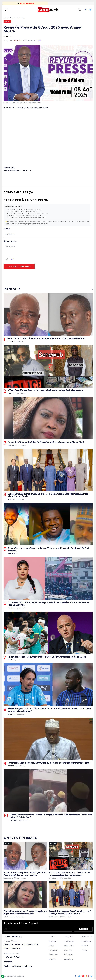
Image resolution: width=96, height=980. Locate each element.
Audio (17, 18)
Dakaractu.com (69, 959)
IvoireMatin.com (87, 941)
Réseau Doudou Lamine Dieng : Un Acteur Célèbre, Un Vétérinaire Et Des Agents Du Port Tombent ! (48, 549)
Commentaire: (47, 251)
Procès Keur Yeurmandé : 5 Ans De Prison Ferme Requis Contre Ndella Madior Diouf (46, 442)
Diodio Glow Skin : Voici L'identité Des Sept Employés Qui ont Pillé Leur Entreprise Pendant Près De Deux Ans (49, 604)
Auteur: (47, 233)
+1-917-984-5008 (11, 957)
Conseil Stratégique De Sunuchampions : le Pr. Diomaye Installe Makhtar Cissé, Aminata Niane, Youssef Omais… (48, 495)
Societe (11, 608)
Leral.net (52, 937)
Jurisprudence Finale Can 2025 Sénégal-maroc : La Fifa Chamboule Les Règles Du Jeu (47, 657)
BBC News (85, 946)
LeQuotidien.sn (69, 955)
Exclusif (11, 554)
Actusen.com (53, 955)
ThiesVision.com (69, 941)
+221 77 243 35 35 (12, 945)
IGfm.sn (52, 946)
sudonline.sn (68, 950)
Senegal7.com (69, 946)
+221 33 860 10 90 (30, 945)
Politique (13, 820)
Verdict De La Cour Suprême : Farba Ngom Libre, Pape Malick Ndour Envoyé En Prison (46, 338)
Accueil (6, 18)
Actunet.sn (53, 959)
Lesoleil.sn (52, 941)
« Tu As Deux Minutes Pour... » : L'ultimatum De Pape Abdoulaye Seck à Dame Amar (46, 390)
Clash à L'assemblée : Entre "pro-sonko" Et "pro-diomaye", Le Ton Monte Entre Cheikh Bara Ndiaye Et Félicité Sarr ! (51, 816)
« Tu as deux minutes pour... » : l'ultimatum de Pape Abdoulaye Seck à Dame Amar (69, 874)
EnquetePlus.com (87, 937)
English (39, 40)
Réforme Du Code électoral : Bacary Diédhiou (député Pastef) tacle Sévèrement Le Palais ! (49, 763)
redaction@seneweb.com (20, 966)
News (12, 18)
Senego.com (68, 937)
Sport (10, 500)
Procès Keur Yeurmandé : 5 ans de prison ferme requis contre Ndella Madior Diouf (25, 913)
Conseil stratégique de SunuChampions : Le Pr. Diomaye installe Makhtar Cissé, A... (70, 913)
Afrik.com (85, 950)
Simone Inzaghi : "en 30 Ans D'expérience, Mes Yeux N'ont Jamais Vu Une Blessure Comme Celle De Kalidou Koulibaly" (49, 710)
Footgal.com (53, 950)
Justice (10, 342)
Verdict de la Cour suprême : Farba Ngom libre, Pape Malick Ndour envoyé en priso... (25, 874)
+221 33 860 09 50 (12, 949)
